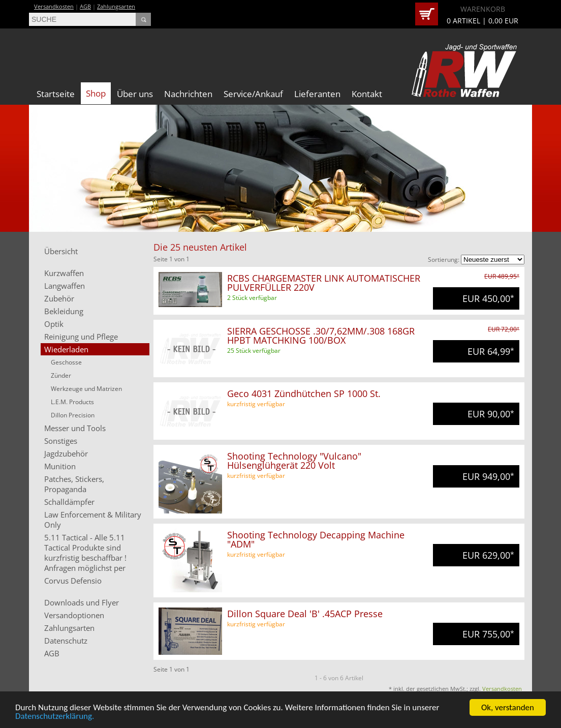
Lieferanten (317, 94)
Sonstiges (61, 441)
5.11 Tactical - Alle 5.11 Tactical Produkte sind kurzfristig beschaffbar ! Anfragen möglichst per (85, 553)
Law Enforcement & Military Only (93, 520)
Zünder (61, 375)
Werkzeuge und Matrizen (86, 389)
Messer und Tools (75, 428)
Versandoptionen (74, 615)
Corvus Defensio (73, 581)
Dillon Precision (73, 415)
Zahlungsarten (116, 6)
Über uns (135, 94)
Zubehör (59, 298)
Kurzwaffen (64, 273)
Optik (54, 324)
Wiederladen (66, 349)
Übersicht (61, 251)
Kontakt (367, 94)
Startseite (56, 94)
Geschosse (66, 362)
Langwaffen (65, 286)
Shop (96, 93)
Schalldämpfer (69, 502)
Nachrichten (188, 94)
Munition (60, 466)
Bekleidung (64, 311)
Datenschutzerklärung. (55, 717)
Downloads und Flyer (82, 602)
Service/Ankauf (253, 94)
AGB (85, 6)
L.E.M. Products (72, 402)
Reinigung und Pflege (81, 337)
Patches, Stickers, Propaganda (74, 484)
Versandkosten (54, 6)
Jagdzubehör (66, 453)
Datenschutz (66, 641)
